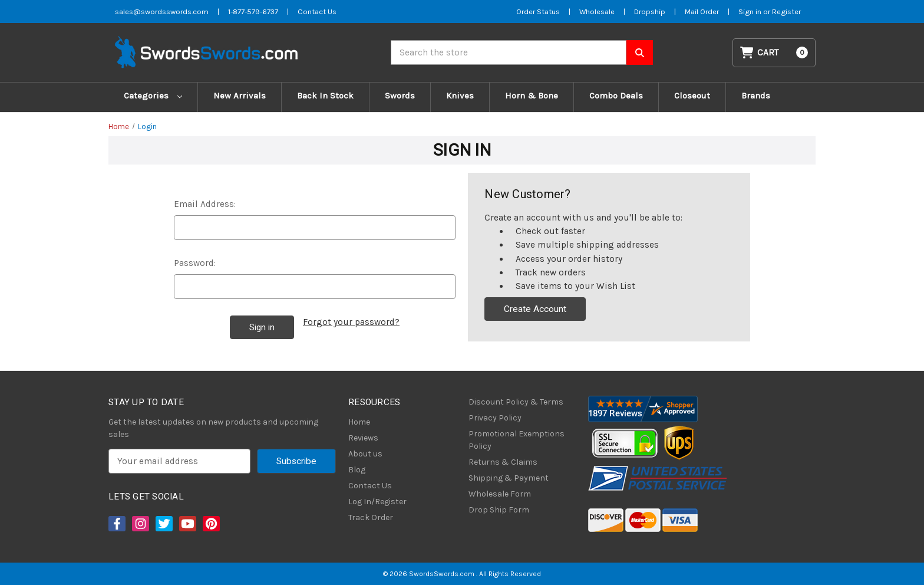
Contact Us (370, 486)
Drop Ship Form (499, 510)
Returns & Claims (503, 462)
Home (359, 422)
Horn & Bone (532, 96)
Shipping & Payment (509, 478)
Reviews (363, 438)
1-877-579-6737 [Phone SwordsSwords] (253, 11)
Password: (195, 263)
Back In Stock (325, 96)
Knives (460, 96)
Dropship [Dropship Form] (650, 11)
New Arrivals (240, 96)
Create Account (535, 309)
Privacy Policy (495, 418)
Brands (756, 96)
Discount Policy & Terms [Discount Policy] (516, 402)
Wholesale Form (500, 494)
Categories (153, 96)
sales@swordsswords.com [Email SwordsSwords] (162, 11)
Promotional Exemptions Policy (517, 440)
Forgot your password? (351, 322)
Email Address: (205, 204)
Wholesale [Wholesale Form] (597, 11)
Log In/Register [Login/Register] (377, 502)
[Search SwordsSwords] (640, 52)
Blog (357, 470)
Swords (400, 96)
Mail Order (702, 11)
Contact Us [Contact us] (317, 11)
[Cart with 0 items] (774, 53)
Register (786, 11)
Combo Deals (616, 96)
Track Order (371, 517)
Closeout (692, 96)
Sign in (751, 11)
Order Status (538, 11)
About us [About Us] (365, 454)
